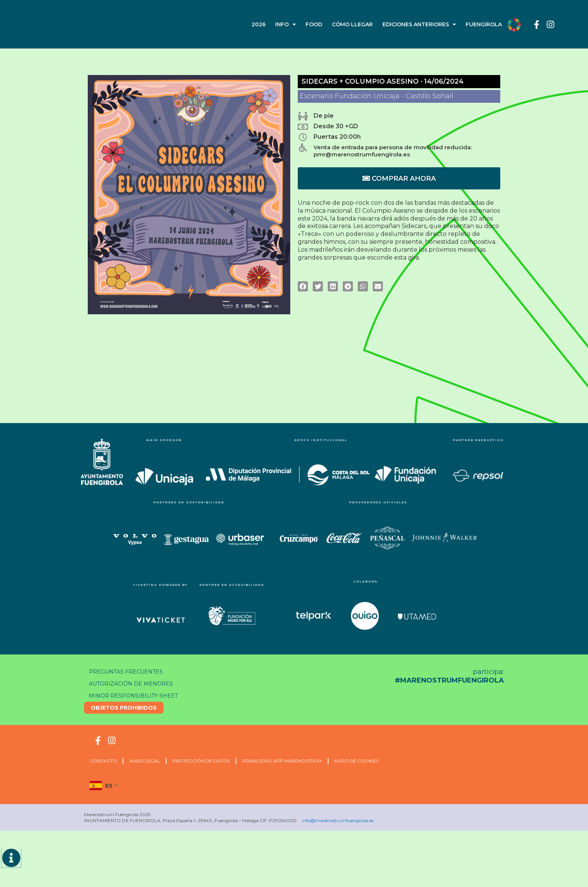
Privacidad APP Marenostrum (294, 761)
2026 (259, 24)
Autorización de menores (133, 684)
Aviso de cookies (371, 761)
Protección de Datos (209, 761)
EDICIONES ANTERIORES (419, 24)
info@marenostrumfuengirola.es (338, 820)
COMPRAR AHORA (399, 180)
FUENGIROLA (484, 24)
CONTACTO (105, 761)
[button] (303, 288)
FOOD (314, 24)
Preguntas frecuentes (128, 672)
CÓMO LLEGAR (352, 24)
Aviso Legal (150, 761)
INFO (286, 24)
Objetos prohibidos (124, 708)
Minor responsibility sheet (136, 696)
